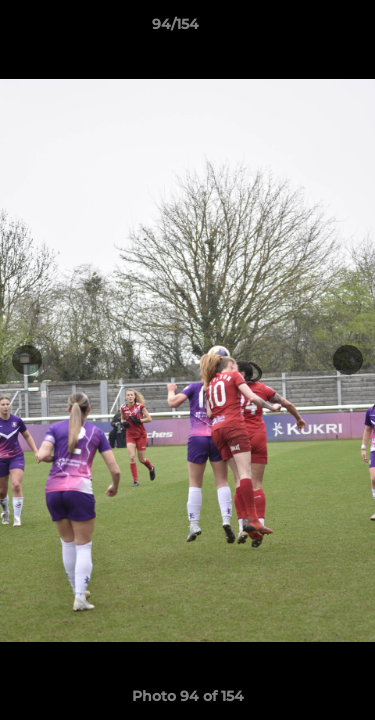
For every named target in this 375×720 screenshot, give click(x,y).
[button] (303, 29)
